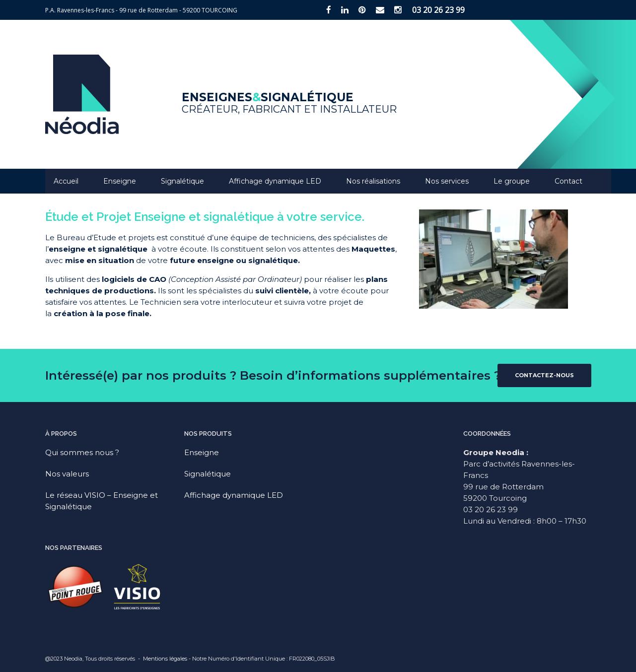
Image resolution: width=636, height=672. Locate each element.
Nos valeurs (67, 474)
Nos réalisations (373, 181)
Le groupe (512, 181)
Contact (568, 181)
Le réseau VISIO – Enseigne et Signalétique (102, 501)
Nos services (447, 181)
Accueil (66, 181)
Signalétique (182, 181)
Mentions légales (165, 659)
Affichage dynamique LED (275, 181)
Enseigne (120, 181)
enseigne (67, 249)
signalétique (123, 249)
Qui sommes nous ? (82, 452)
